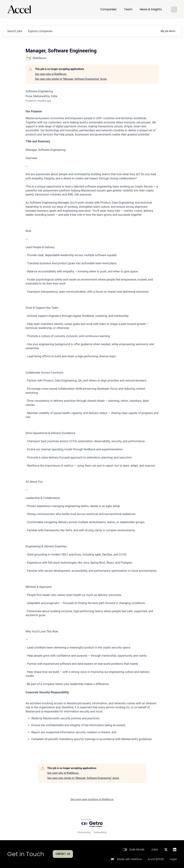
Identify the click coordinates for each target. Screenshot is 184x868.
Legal (173, 859)
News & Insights (151, 9)
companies (40, 31)
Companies (108, 9)
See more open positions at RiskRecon (92, 799)
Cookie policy (100, 832)
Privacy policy (84, 832)
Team (128, 9)
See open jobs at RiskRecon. (51, 74)
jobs (15, 31)
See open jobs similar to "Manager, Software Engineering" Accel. (71, 79)
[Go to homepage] (19, 9)
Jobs (154, 850)
